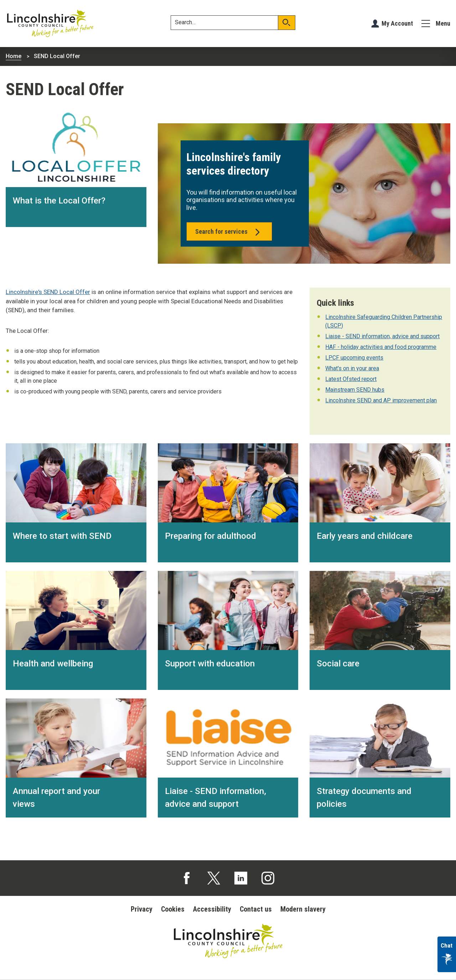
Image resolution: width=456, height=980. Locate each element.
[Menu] (436, 24)
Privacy (142, 909)
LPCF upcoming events (354, 358)
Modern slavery (303, 909)
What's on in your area (352, 368)
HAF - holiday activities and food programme (381, 347)
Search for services (229, 234)
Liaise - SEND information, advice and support (382, 336)
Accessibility (212, 909)
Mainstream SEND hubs (355, 390)
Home (14, 56)
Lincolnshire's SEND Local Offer (48, 292)
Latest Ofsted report (351, 379)
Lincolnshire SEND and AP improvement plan (381, 400)
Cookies (173, 909)
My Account (397, 23)
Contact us (256, 909)
